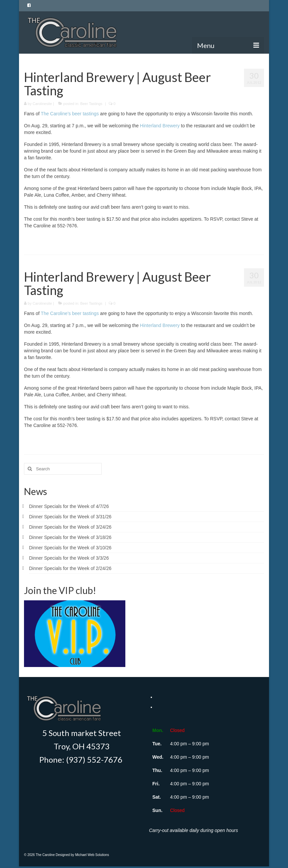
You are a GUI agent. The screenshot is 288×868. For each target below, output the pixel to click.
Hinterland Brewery (160, 126)
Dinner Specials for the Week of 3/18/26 (70, 537)
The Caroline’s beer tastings (70, 114)
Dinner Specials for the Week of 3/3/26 (69, 558)
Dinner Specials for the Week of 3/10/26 (70, 548)
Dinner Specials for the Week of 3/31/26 (70, 517)
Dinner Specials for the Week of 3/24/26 (70, 527)
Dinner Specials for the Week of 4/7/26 (69, 506)
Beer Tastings (91, 104)
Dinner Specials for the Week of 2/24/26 (70, 568)
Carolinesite (42, 104)
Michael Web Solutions (92, 855)
